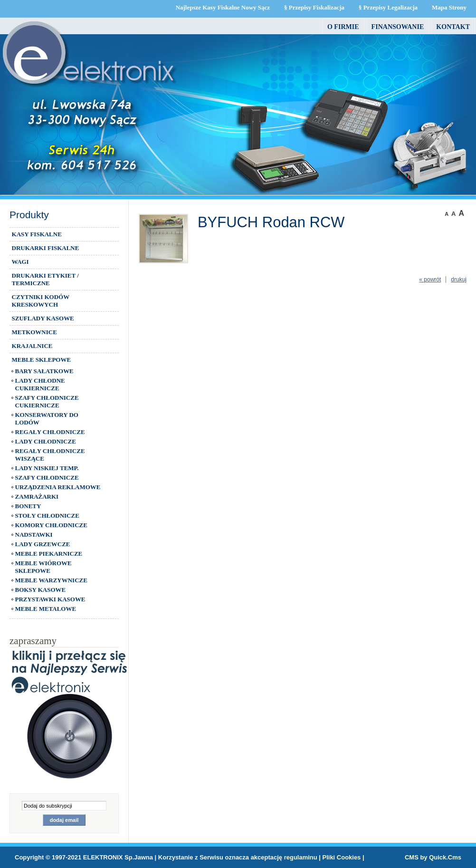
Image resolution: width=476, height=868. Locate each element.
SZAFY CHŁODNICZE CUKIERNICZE (47, 401)
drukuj (459, 280)
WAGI (20, 262)
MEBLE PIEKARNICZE (49, 554)
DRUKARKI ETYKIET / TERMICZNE (45, 279)
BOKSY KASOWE (41, 590)
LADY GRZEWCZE (43, 544)
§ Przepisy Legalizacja (388, 7)
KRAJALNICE (32, 346)
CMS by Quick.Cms (433, 857)
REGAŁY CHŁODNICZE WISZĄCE (50, 455)
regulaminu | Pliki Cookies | (324, 857)
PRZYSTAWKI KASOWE (50, 599)
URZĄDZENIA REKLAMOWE (58, 487)
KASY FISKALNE (37, 234)
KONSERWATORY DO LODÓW (47, 419)
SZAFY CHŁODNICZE (47, 477)
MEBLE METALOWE (46, 609)
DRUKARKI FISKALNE (46, 248)
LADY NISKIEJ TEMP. (47, 468)
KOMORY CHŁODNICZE (51, 525)
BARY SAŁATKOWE (44, 371)
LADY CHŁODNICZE (46, 441)
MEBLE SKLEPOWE (41, 360)
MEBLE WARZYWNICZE (51, 580)
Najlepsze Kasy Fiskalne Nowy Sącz (223, 7)
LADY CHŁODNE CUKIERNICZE (40, 384)
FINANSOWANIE (398, 27)
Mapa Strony (449, 7)
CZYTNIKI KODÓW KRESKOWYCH (41, 301)
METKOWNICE (34, 332)
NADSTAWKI (34, 535)
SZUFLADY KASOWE (43, 318)
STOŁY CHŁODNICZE (47, 516)
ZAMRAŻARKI (37, 497)
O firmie (343, 27)
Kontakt (453, 27)
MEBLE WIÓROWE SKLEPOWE (43, 567)
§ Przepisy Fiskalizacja (314, 7)
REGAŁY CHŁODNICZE (50, 432)
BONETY (28, 506)
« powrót (430, 280)
